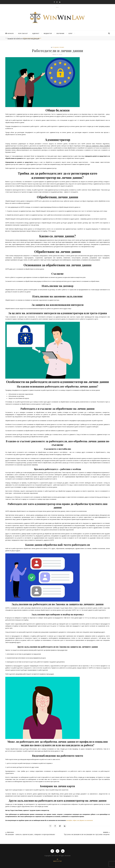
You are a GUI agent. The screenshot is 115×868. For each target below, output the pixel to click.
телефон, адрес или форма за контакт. (80, 820)
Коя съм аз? (23, 33)
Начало (11, 33)
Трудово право (58, 47)
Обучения (60, 33)
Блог (71, 33)
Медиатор (48, 33)
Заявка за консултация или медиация (23, 39)
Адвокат (36, 33)
